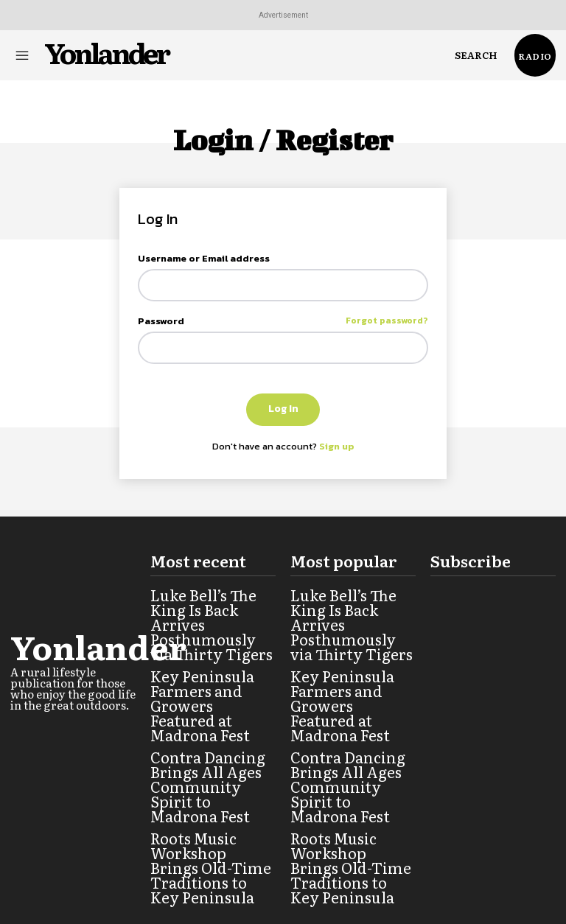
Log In (283, 409)
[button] (476, 55)
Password (283, 321)
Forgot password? (387, 321)
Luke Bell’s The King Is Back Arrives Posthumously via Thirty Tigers (207, 631)
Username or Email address (204, 258)
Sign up (337, 446)
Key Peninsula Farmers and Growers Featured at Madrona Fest (213, 686)
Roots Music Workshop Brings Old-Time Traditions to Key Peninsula (210, 795)
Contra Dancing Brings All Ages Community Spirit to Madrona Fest (210, 741)
